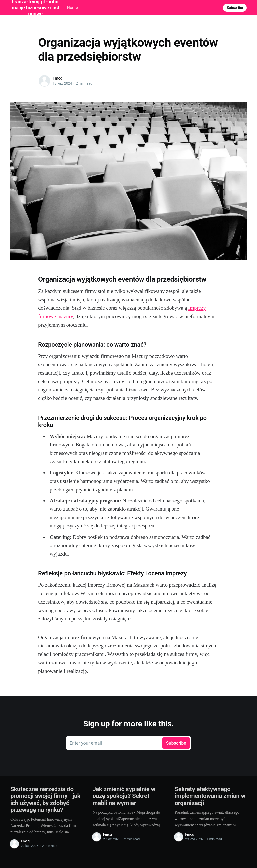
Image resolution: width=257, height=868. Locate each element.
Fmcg (58, 78)
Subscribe (235, 8)
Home (72, 7)
